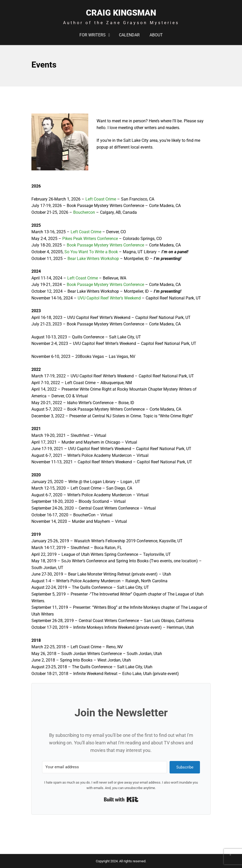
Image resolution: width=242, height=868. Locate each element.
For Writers (93, 35)
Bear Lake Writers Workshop (93, 259)
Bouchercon (84, 212)
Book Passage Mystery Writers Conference (105, 245)
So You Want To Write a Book (91, 252)
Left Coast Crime (101, 199)
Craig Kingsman (121, 13)
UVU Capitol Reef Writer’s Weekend (109, 298)
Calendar (129, 35)
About (156, 35)
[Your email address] (105, 767)
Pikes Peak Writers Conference (90, 239)
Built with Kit (121, 799)
